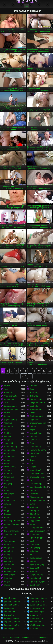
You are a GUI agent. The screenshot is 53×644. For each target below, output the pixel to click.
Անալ (6, 430)
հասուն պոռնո (10, 598)
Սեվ (5, 538)
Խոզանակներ (10, 534)
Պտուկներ (8, 578)
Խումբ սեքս (35, 517)
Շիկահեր (34, 396)
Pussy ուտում (9, 541)
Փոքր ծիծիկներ (11, 396)
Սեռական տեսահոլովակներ (39, 598)
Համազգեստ (36, 558)
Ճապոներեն (9, 457)
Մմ (31, 480)
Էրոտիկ (7, 504)
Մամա (33, 490)
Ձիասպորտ (9, 399)
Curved (33, 504)
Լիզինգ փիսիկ (10, 420)
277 (24, 376)
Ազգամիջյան (36, 470)
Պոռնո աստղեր (37, 612)
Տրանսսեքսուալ (37, 477)
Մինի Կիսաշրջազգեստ (39, 582)
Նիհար (7, 460)
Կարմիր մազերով (38, 450)
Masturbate (8, 423)
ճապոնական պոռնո (39, 605)
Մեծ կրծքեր (9, 494)
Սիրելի (7, 416)
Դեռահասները (10, 406)
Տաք (32, 443)
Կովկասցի (35, 507)
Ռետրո (7, 490)
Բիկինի (33, 571)
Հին (5, 487)
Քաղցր (33, 467)
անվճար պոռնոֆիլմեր (39, 625)
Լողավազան (36, 578)
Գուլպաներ (9, 548)
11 (50, 371)
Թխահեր (8, 393)
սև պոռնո (34, 629)
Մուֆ (32, 541)
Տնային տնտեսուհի (39, 501)
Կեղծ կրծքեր (9, 575)
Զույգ (32, 460)
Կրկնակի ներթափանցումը (12, 524)
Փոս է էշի (8, 558)
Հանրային (35, 568)
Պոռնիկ (7, 433)
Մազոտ (33, 436)
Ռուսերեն (34, 511)
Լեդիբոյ (7, 480)
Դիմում (7, 453)
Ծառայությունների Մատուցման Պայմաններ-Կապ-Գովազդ (26, 637)
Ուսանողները (36, 484)
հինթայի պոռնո (37, 608)
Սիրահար (34, 420)
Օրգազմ (7, 514)
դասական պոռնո (12, 602)
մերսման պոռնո (11, 625)
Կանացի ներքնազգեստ (39, 474)
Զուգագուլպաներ (38, 423)
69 (31, 555)
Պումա (33, 561)
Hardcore (33, 386)
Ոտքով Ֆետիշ (36, 575)
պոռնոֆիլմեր (10, 629)
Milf (5, 507)
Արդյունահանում (38, 403)
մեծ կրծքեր (9, 608)
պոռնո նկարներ (11, 605)
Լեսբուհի (34, 494)
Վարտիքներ (36, 447)
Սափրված (35, 406)
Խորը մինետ (9, 443)
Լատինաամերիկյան (39, 487)
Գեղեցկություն (37, 416)
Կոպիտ (7, 585)
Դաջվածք (8, 484)
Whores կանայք (37, 497)
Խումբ (33, 524)
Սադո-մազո (35, 544)
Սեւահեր (8, 474)
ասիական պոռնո (12, 622)
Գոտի (6, 517)
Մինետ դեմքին (37, 538)
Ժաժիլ (6, 463)
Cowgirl (33, 413)
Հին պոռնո (9, 615)
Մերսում (7, 568)
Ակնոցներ (34, 551)
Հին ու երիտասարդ (12, 531)
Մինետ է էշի (9, 501)
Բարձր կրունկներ (12, 521)
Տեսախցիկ (35, 534)
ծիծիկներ (26, 2)
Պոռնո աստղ (10, 467)
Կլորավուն (8, 561)
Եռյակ (33, 430)
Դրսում (33, 457)
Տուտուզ (34, 393)
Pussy (6, 389)
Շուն (6, 403)
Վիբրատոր (35, 521)
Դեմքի (6, 511)
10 (44, 371)
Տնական (7, 436)
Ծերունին (34, 514)
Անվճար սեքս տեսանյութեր (39, 602)
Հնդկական (9, 565)
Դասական (8, 551)
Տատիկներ (35, 585)
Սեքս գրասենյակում (39, 531)
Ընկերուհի (35, 440)
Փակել (6, 497)
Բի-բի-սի (8, 470)
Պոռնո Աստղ (36, 622)
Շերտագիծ (9, 477)
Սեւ (31, 463)
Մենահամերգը (10, 447)
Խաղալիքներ (36, 433)
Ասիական (8, 426)
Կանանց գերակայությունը (12, 571)
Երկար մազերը (37, 565)
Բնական (8, 440)
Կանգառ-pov (9, 450)
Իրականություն (37, 528)
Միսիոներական (11, 409)
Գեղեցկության (36, 409)
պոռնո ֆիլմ (35, 615)
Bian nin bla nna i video (12, 618)
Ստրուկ (7, 544)
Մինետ (7, 386)
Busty (32, 389)
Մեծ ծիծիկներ (36, 399)
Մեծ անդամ (35, 453)
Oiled (6, 528)
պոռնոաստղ (9, 612)
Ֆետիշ (7, 555)
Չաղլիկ (7, 582)
